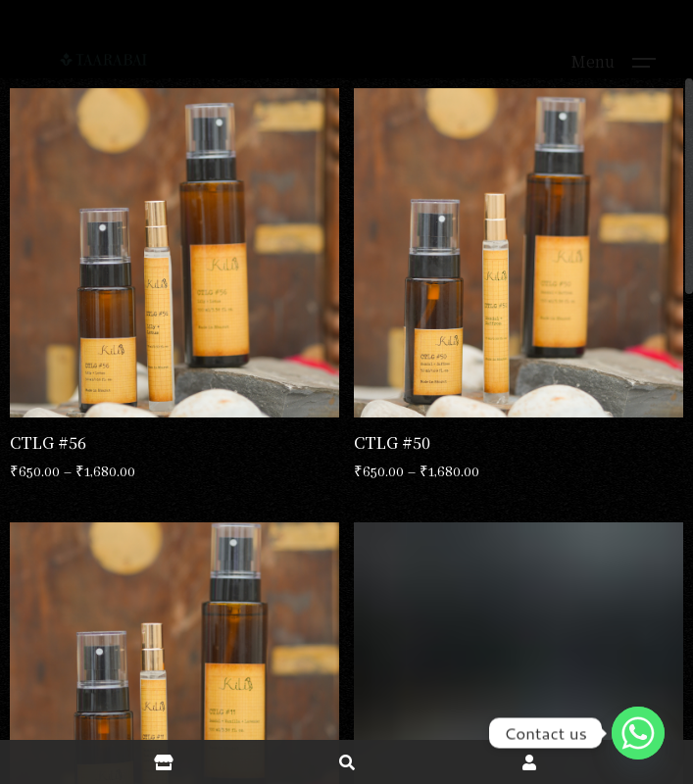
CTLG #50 (392, 442)
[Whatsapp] (638, 733)
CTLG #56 (48, 442)
